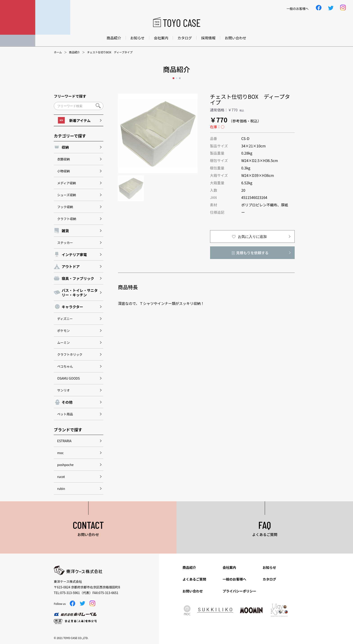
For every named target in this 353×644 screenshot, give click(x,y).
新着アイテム (74, 120)
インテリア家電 (74, 254)
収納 (65, 147)
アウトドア (71, 266)
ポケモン (63, 331)
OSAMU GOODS (68, 378)
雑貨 (65, 231)
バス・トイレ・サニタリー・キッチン (80, 293)
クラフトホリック (70, 354)
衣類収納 (63, 159)
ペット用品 (65, 414)
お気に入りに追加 (252, 237)
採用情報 (208, 38)
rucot (61, 477)
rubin (61, 489)
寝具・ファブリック (78, 278)
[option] (158, 133)
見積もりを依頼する (252, 253)
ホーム (58, 52)
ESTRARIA (64, 441)
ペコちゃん (65, 366)
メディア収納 (67, 183)
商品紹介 (114, 38)
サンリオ (63, 390)
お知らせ (138, 38)
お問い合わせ (235, 38)
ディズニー (65, 319)
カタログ (185, 38)
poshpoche (65, 465)
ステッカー (65, 243)
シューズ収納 (67, 195)
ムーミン (63, 342)
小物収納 (63, 171)
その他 (67, 402)
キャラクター (72, 307)
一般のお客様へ (234, 579)
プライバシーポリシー (240, 591)
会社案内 (161, 38)
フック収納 (65, 207)
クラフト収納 (67, 219)
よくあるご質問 (194, 579)
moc (60, 453)
